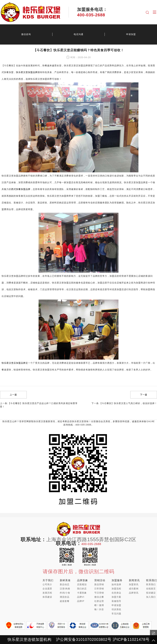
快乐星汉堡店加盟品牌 (14, 363)
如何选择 (116, 584)
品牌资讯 (134, 593)
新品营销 (99, 584)
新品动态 (65, 584)
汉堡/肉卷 (65, 589)
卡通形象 (82, 593)
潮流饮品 (65, 597)
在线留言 (151, 589)
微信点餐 (99, 597)
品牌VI (81, 597)
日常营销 (99, 589)
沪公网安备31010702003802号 (84, 640)
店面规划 (82, 584)
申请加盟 (116, 605)
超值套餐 (65, 601)
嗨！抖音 (99, 609)
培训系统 (116, 609)
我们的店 (82, 589)
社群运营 (99, 601)
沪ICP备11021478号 (131, 640)
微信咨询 (26, 34)
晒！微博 (99, 605)
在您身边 (116, 593)
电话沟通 (78, 34)
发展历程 (47, 593)
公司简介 (47, 584)
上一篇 (13, 395)
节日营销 (99, 593)
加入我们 (151, 597)
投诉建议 (151, 593)
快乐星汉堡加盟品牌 (27, 72)
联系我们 (151, 584)
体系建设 (47, 597)
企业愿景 (47, 589)
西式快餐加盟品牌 (21, 189)
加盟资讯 (134, 584)
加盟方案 (116, 597)
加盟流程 (116, 589)
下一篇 (144, 395)
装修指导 (116, 601)
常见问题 (116, 614)
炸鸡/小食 (65, 593)
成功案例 (134, 589)
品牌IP (81, 601)
